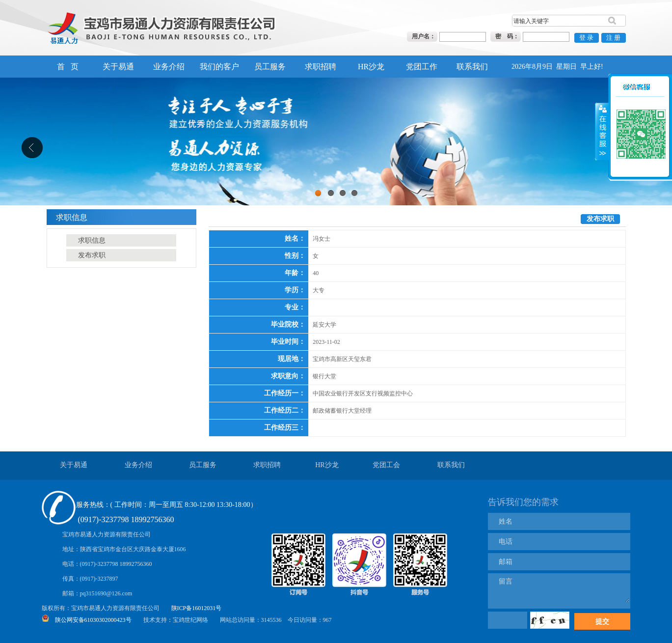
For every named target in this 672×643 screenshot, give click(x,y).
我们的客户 (219, 67)
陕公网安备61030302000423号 (93, 620)
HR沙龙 (371, 67)
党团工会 (386, 465)
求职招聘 (321, 67)
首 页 (68, 67)
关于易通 (118, 67)
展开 (602, 118)
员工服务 (270, 67)
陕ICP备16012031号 (197, 608)
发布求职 (92, 255)
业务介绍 (169, 67)
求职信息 (92, 240)
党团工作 (422, 67)
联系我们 (472, 67)
